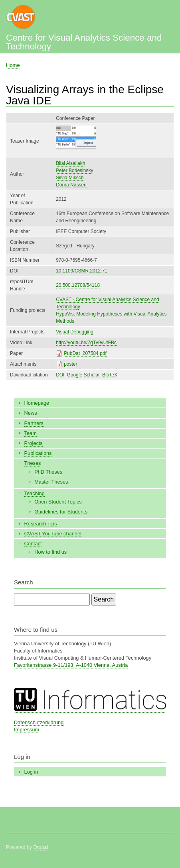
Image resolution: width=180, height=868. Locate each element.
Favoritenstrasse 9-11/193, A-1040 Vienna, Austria (71, 665)
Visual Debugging (75, 332)
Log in (31, 772)
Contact (33, 544)
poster (70, 364)
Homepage (37, 403)
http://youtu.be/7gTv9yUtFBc (86, 343)
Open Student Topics (58, 502)
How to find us (50, 552)
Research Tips (41, 524)
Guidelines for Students (61, 512)
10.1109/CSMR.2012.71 (82, 271)
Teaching (35, 493)
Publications (38, 453)
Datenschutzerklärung (39, 722)
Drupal (41, 847)
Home (13, 65)
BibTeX (110, 375)
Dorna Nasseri (71, 185)
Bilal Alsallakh (70, 163)
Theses (33, 463)
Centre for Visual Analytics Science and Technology (84, 42)
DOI (60, 375)
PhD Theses (48, 472)
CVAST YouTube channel (53, 534)
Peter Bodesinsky (74, 170)
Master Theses (51, 482)
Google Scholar (83, 375)
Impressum (27, 730)
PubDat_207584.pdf (85, 353)
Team (31, 433)
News (31, 413)
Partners (34, 423)
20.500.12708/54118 (78, 285)
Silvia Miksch (70, 178)
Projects (34, 443)
